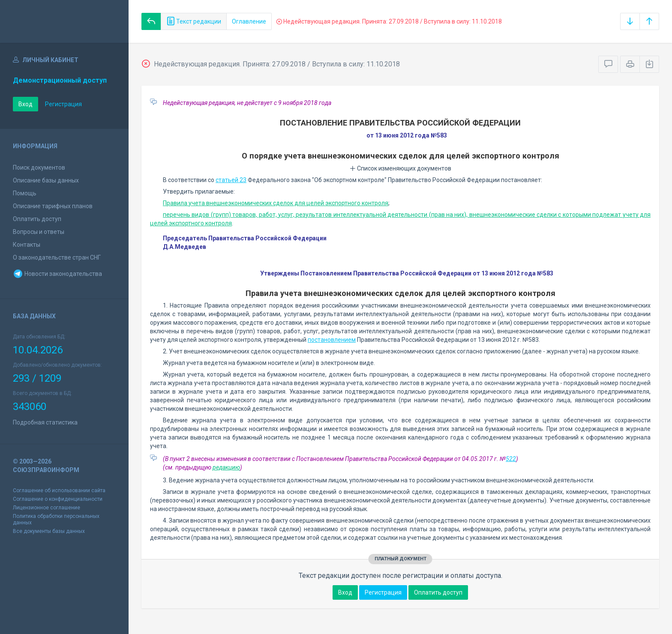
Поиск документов (39, 167)
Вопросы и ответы (39, 232)
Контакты (27, 245)
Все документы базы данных (49, 531)
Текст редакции (194, 21)
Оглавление (249, 21)
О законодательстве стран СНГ (57, 257)
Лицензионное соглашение (46, 508)
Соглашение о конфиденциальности (58, 499)
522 (511, 459)
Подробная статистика (45, 422)
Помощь (25, 193)
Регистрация (63, 104)
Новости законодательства (57, 274)
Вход (25, 104)
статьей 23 (231, 180)
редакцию (226, 467)
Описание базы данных (46, 180)
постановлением (332, 340)
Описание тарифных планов (53, 206)
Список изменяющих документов (400, 168)
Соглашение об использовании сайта (59, 490)
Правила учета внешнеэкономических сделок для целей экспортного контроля (276, 203)
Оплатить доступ (37, 219)
